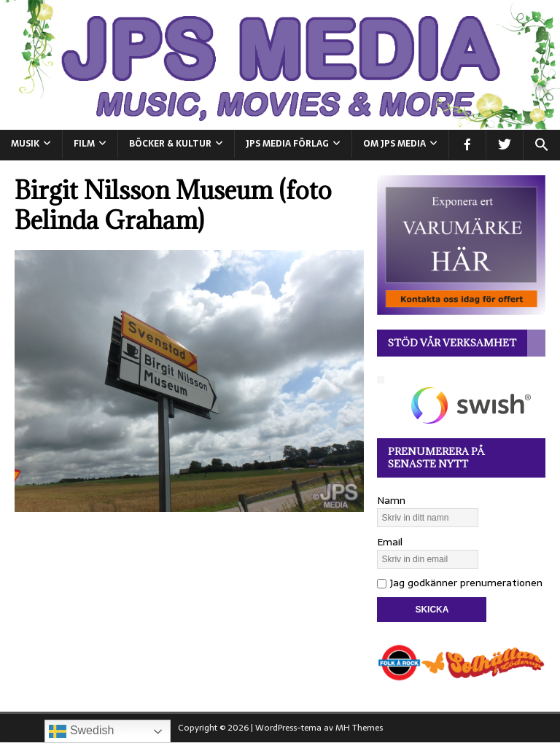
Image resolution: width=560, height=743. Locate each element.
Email (390, 542)
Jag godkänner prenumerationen (460, 583)
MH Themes (359, 728)
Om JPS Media (394, 144)
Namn (391, 500)
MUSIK (25, 144)
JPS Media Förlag (287, 144)
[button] (541, 145)
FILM (84, 144)
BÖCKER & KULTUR (170, 144)
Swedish (81, 731)
